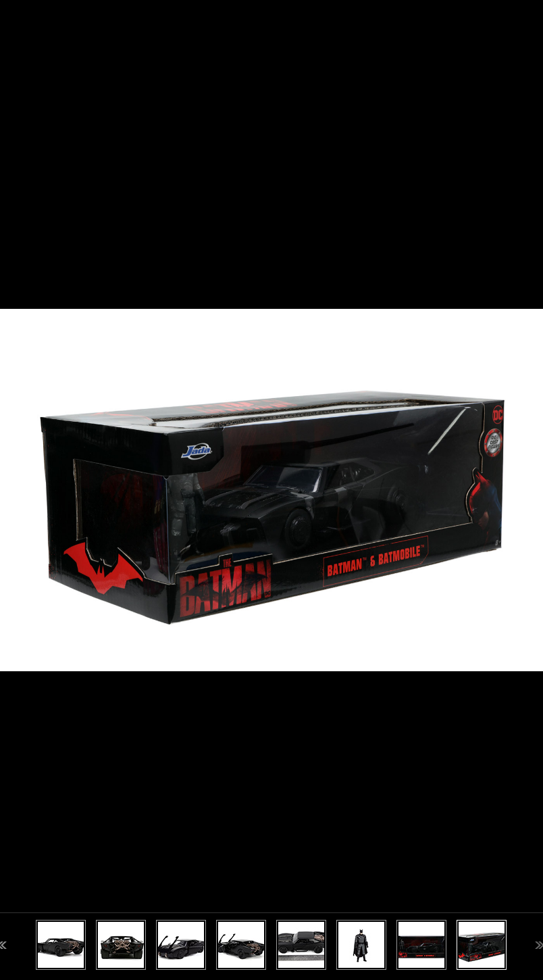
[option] (271, 490)
